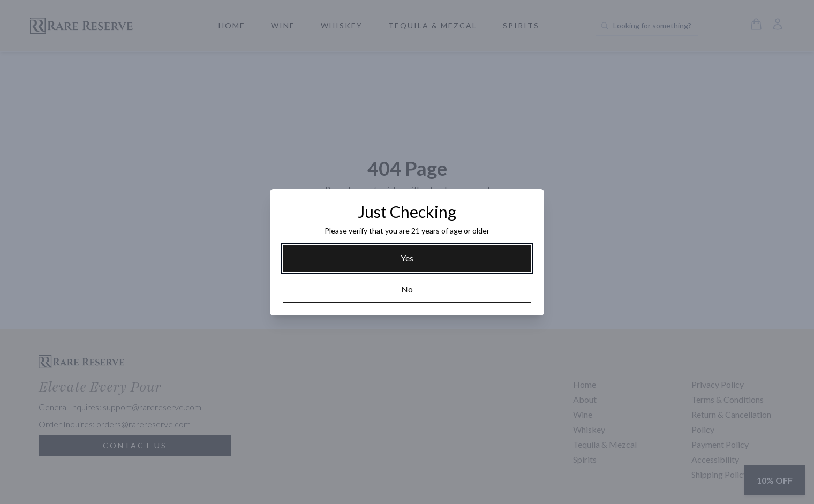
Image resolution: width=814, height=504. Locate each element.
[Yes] (407, 258)
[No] (407, 289)
